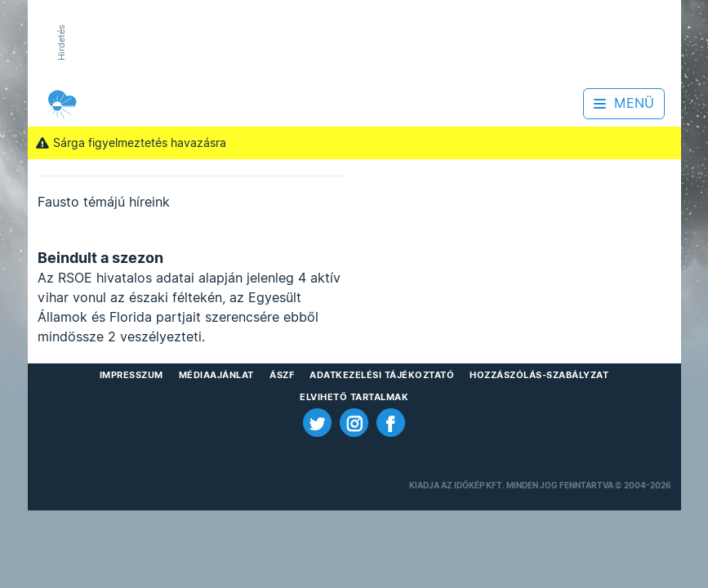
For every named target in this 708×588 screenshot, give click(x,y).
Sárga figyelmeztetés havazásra (131, 143)
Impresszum (131, 375)
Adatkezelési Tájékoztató (382, 375)
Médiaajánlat (216, 375)
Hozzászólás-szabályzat (539, 375)
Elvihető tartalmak (354, 397)
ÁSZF (282, 375)
